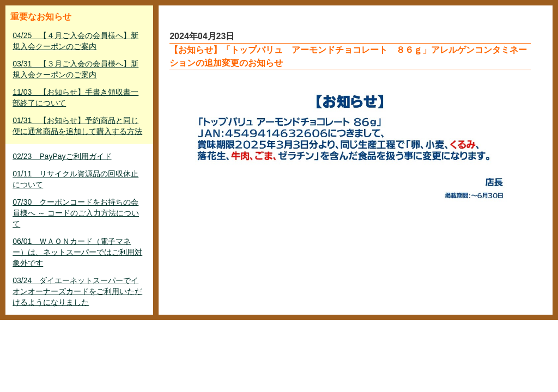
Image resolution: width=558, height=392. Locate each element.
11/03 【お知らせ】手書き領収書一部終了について (75, 97)
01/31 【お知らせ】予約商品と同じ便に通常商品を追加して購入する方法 (77, 126)
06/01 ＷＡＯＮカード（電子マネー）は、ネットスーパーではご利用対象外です (77, 252)
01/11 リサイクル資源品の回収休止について (75, 179)
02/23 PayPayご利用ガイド (62, 156)
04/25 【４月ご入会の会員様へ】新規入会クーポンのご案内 (75, 41)
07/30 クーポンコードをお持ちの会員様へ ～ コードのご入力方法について (76, 213)
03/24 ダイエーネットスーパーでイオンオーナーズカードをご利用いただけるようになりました (77, 291)
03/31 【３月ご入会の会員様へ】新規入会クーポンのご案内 (75, 69)
